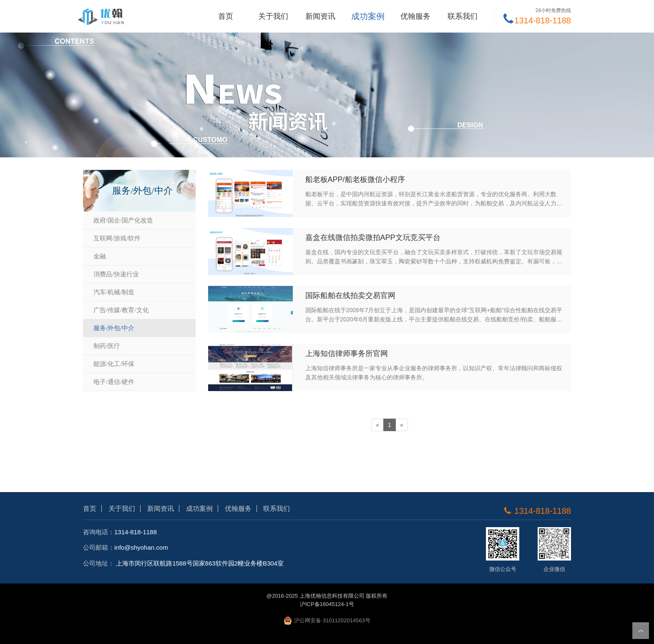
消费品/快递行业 (116, 274)
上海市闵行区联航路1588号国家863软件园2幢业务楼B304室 (200, 563)
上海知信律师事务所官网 (347, 354)
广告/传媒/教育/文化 (121, 310)
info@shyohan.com (141, 547)
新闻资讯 (320, 16)
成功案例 (368, 16)
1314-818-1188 (136, 532)
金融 (100, 256)
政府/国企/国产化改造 (123, 220)
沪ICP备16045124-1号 (327, 604)
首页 (226, 16)
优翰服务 (415, 16)
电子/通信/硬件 (114, 382)
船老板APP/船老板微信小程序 (355, 179)
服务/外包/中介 (114, 328)
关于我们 (273, 16)
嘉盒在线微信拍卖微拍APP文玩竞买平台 (373, 237)
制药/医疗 (107, 346)
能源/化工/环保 (114, 364)
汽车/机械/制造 (114, 292)
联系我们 (463, 16)
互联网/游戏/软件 (117, 238)
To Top (641, 631)
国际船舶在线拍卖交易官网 (350, 295)
